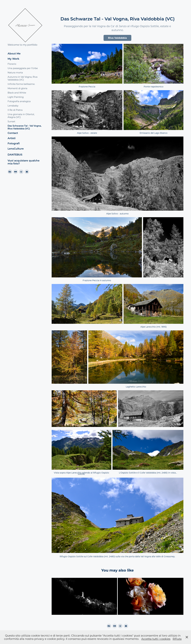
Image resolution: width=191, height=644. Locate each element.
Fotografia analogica (19, 101)
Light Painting (16, 97)
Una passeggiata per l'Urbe (23, 68)
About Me (14, 53)
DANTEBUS (15, 155)
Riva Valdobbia (117, 38)
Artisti (12, 138)
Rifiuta (177, 639)
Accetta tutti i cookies (156, 639)
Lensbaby (13, 106)
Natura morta (15, 72)
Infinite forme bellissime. (21, 84)
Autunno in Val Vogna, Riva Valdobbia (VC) (23, 78)
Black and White (17, 93)
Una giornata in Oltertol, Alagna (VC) (21, 116)
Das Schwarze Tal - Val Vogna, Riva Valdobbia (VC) (25, 127)
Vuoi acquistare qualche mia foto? (24, 162)
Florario (12, 64)
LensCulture (16, 149)
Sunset (11, 121)
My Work (13, 59)
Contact (13, 133)
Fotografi (14, 143)
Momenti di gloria (17, 88)
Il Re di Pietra (15, 110)
